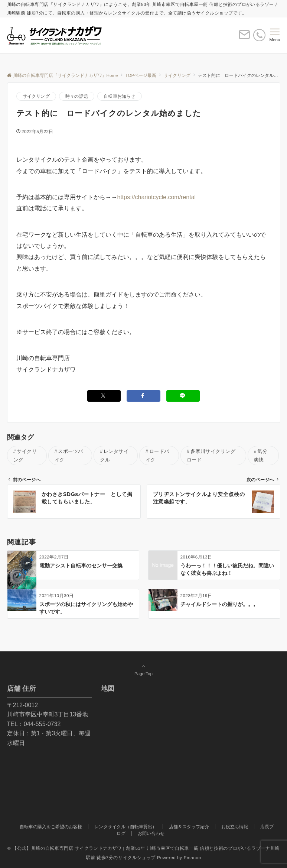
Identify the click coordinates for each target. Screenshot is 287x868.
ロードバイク (157, 456)
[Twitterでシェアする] (104, 396)
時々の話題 (77, 96)
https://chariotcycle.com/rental (157, 197)
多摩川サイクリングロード (211, 456)
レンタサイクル (114, 456)
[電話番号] (259, 35)
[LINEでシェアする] (183, 396)
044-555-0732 (42, 724)
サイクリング (36, 96)
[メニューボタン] (275, 35)
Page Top (144, 670)
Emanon (193, 857)
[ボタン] (244, 38)
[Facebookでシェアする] (143, 396)
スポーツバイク (69, 456)
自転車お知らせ (120, 96)
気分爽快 (261, 456)
